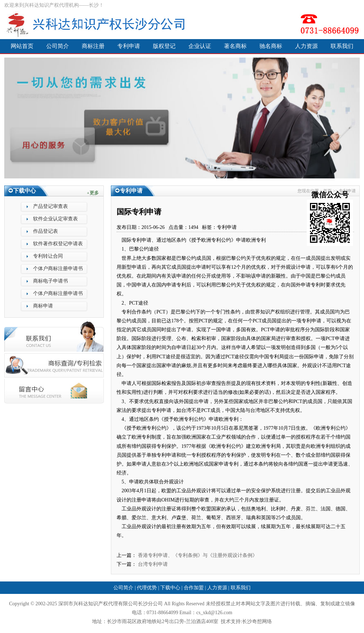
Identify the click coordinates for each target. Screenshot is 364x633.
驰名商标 (271, 46)
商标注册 (93, 46)
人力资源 (306, 46)
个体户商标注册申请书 (58, 269)
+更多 (93, 193)
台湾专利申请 (153, 564)
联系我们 (342, 46)
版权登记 (164, 46)
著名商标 (235, 46)
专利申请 (129, 46)
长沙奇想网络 (257, 621)
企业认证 (200, 46)
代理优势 (147, 588)
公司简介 (58, 46)
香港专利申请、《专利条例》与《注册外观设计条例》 (198, 555)
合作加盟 (194, 588)
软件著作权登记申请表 (58, 244)
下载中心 (170, 588)
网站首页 (22, 46)
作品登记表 (45, 231)
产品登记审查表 (50, 206)
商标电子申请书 (50, 281)
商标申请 (43, 306)
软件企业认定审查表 (55, 219)
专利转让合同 (48, 256)
